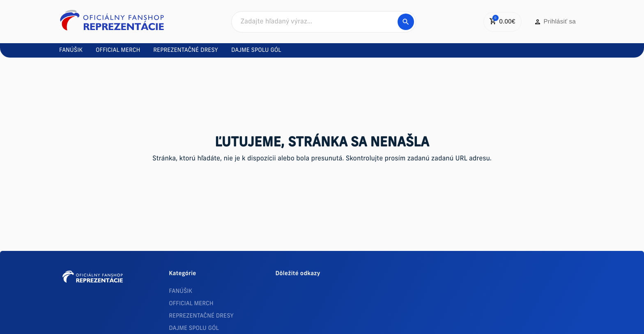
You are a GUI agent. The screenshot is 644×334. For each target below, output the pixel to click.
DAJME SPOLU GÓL (194, 328)
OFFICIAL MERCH (191, 304)
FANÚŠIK (181, 291)
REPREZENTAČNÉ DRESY (201, 316)
